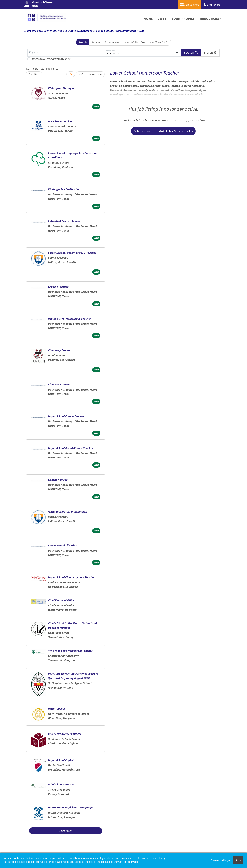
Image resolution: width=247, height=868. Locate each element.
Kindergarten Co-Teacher (64, 189)
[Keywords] (66, 53)
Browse (96, 42)
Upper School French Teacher (66, 416)
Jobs (162, 19)
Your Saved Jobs (159, 42)
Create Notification (90, 74)
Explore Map (112, 42)
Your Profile (183, 19)
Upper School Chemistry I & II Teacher (71, 577)
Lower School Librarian (63, 545)
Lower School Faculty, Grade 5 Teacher (72, 253)
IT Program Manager (61, 88)
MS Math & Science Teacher (65, 221)
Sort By (33, 74)
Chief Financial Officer (62, 600)
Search (82, 42)
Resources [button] (209, 19)
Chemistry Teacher (60, 350)
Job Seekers (190, 4)
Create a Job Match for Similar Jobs (163, 131)
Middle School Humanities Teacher (70, 318)
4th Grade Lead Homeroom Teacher (70, 651)
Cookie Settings (220, 860)
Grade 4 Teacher (58, 287)
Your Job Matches (135, 42)
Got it (238, 860)
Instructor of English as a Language (70, 807)
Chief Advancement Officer (65, 734)
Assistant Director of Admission (68, 511)
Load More (66, 831)
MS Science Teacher (60, 121)
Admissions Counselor (62, 784)
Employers (212, 4)
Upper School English (61, 760)
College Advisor (58, 480)
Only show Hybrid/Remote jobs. (52, 59)
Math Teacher (57, 708)
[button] (210, 53)
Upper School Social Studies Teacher (71, 448)
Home (148, 19)
